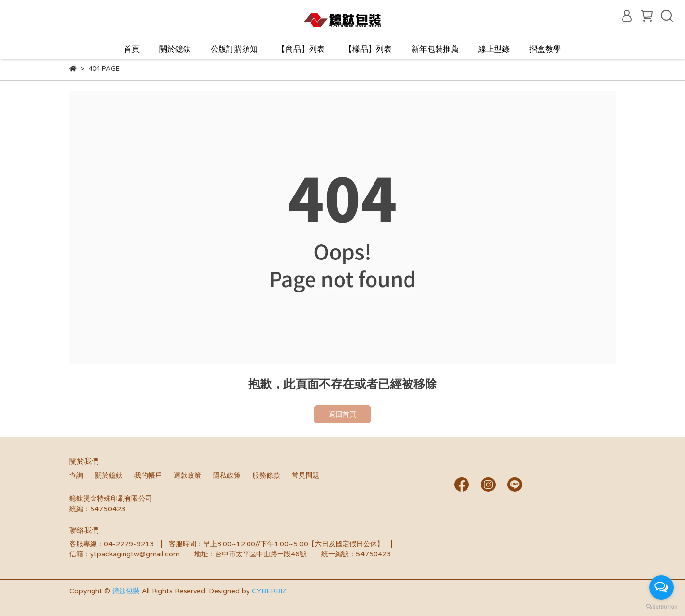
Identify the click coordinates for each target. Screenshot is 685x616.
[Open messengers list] (661, 587)
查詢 (76, 475)
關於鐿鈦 (175, 49)
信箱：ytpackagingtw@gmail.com (125, 554)
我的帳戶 (148, 475)
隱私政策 (227, 475)
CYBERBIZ (269, 591)
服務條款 (266, 475)
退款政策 (187, 475)
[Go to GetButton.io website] (661, 606)
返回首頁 (342, 414)
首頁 (132, 49)
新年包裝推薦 (435, 49)
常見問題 (306, 475)
